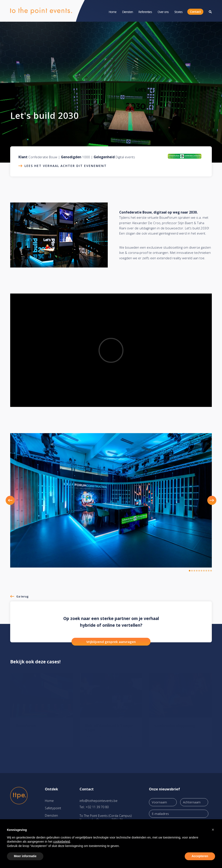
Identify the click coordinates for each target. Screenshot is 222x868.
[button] (15, 500)
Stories (178, 12)
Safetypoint (53, 808)
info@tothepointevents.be (99, 801)
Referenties (145, 12)
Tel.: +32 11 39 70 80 (94, 807)
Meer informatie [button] (25, 856)
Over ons (163, 12)
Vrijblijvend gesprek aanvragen (111, 642)
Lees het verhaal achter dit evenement (66, 166)
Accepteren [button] (200, 856)
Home (113, 12)
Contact (195, 12)
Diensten (127, 12)
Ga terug (22, 596)
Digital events (125, 157)
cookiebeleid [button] (62, 842)
